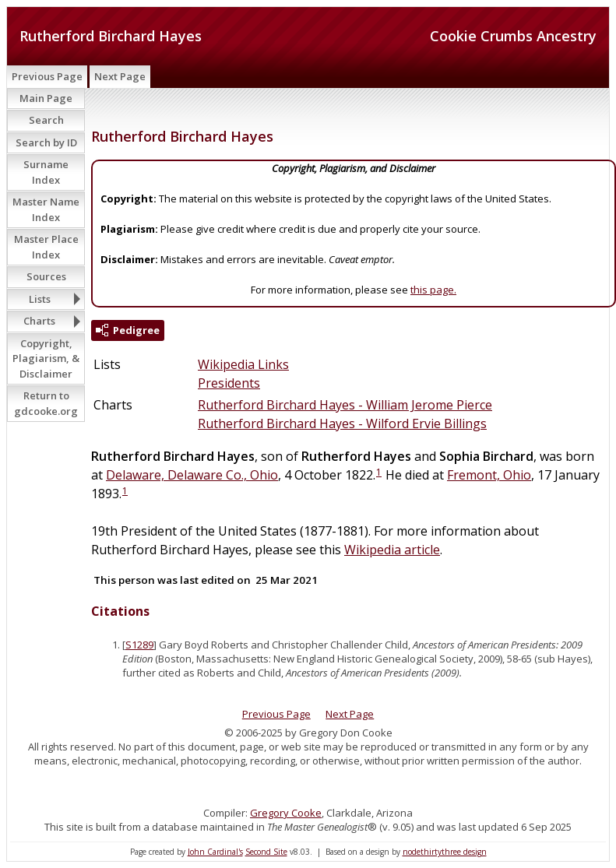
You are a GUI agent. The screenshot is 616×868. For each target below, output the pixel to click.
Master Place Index (46, 247)
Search (46, 120)
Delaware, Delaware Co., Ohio (192, 475)
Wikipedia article (392, 550)
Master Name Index (46, 209)
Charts (39, 321)
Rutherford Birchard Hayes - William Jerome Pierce (345, 405)
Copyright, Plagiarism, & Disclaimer (46, 358)
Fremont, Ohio (489, 475)
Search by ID (46, 142)
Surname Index (46, 172)
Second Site (266, 852)
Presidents (229, 383)
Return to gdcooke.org (46, 403)
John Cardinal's (215, 852)
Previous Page (47, 76)
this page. (433, 290)
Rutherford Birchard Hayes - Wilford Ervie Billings (342, 423)
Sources (46, 276)
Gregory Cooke (286, 813)
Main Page (46, 98)
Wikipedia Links (243, 364)
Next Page (120, 76)
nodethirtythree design (445, 852)
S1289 (139, 645)
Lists (40, 299)
